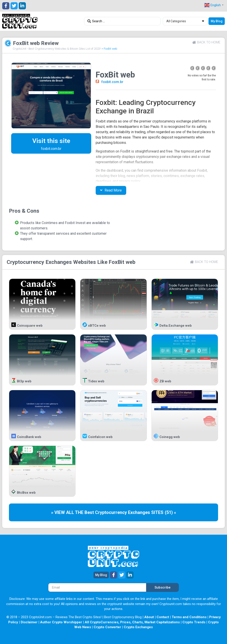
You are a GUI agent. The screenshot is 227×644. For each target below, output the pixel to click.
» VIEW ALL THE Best (73, 512)
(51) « (170, 512)
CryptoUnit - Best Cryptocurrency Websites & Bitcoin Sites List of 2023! (57, 49)
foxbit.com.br (112, 82)
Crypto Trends (194, 622)
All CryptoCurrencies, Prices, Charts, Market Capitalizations (132, 622)
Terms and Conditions (189, 617)
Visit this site (51, 141)
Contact (163, 617)
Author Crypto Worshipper (61, 622)
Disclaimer (29, 622)
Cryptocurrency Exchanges (39, 262)
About (149, 617)
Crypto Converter (107, 627)
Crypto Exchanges (138, 627)
